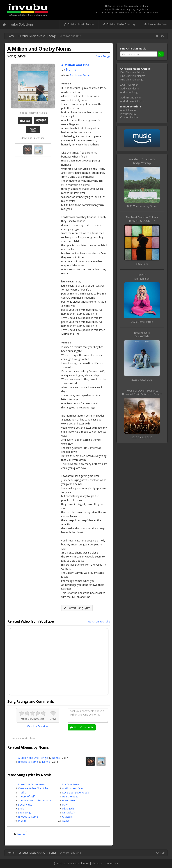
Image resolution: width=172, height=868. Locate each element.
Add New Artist (129, 85)
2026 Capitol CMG (142, 380)
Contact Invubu (129, 117)
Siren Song (24, 812)
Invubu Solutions (18, 24)
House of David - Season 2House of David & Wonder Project (142, 392)
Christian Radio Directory (119, 24)
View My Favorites (38, 726)
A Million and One (72, 788)
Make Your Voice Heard (32, 784)
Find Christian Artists (132, 72)
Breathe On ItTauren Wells (142, 335)
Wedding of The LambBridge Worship (142, 161)
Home (11, 36)
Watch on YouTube (99, 621)
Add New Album (130, 88)
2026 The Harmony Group (142, 206)
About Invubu (128, 110)
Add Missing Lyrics (131, 97)
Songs (53, 36)
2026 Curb (142, 264)
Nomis (71, 69)
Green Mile (68, 800)
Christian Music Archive (79, 24)
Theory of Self (26, 796)
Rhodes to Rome (80, 75)
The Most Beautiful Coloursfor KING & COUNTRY (142, 219)
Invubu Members (156, 24)
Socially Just (25, 805)
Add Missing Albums (132, 101)
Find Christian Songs (132, 79)
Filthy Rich (68, 809)
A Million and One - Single (33, 758)
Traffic (22, 792)
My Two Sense (71, 784)
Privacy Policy (128, 114)
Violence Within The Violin (33, 788)
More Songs (103, 56)
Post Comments (82, 727)
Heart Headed (70, 796)
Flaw (65, 805)
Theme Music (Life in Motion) (35, 800)
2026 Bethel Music (142, 322)
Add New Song (129, 92)
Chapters (67, 817)
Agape (66, 821)
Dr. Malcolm (69, 812)
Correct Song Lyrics (77, 608)
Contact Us (112, 863)
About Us (97, 863)
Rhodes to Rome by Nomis (33, 113)
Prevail (22, 821)
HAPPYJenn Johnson (142, 277)
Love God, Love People (76, 792)
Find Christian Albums (133, 76)
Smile (21, 809)
